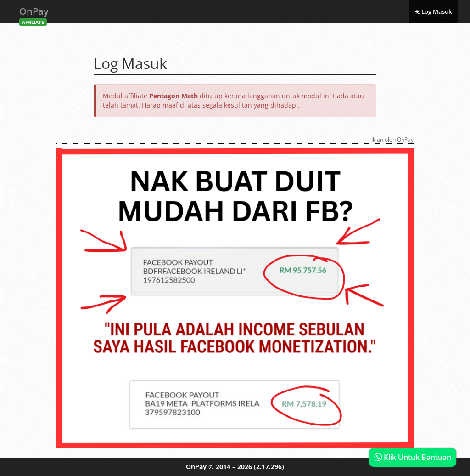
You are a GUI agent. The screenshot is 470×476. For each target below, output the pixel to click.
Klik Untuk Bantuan (413, 457)
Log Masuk (433, 11)
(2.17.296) (269, 467)
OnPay (34, 14)
